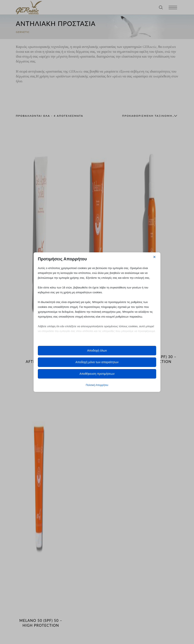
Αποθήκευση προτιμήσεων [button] (97, 374)
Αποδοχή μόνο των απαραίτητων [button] (97, 362)
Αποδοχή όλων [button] (97, 350)
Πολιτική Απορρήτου (97, 385)
